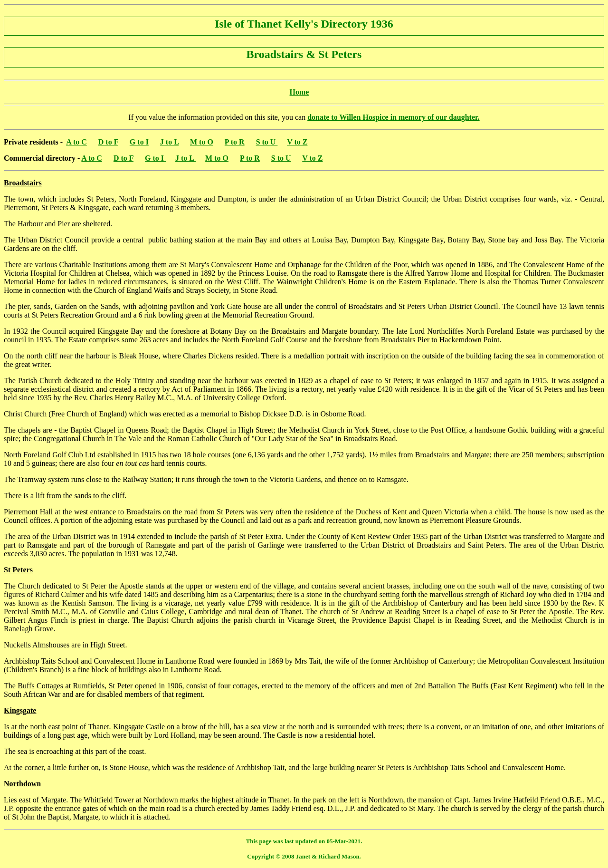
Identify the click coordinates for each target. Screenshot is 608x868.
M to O (202, 142)
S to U (267, 142)
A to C (76, 142)
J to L (169, 142)
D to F (108, 142)
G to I (139, 142)
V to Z (297, 142)
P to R (235, 142)
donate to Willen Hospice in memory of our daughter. (394, 117)
